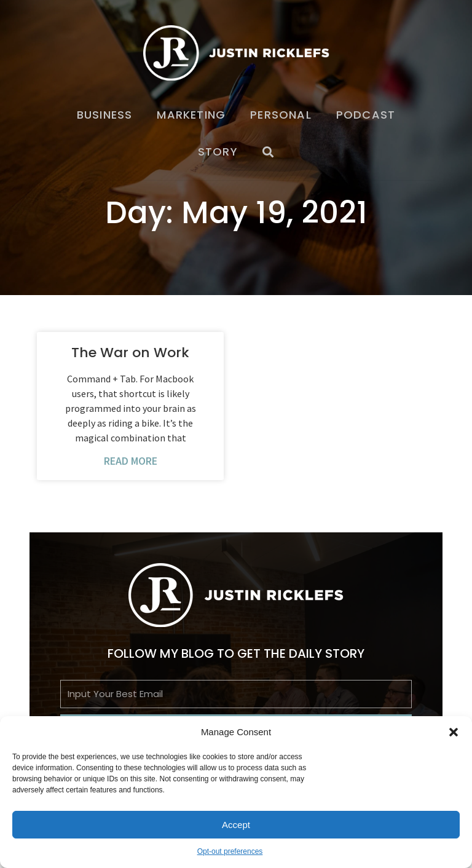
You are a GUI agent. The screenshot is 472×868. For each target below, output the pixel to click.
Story (218, 152)
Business (105, 115)
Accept (236, 825)
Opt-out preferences (230, 851)
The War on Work (130, 353)
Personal (281, 115)
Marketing (191, 115)
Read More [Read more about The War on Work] (131, 461)
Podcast (366, 115)
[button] (454, 732)
